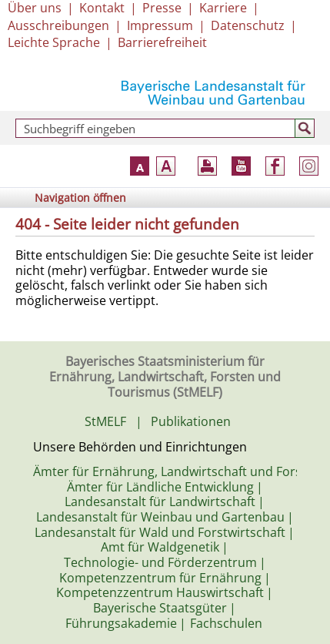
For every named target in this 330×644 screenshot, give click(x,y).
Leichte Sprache (54, 42)
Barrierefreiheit (162, 42)
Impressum (160, 25)
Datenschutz (248, 25)
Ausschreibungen (58, 25)
